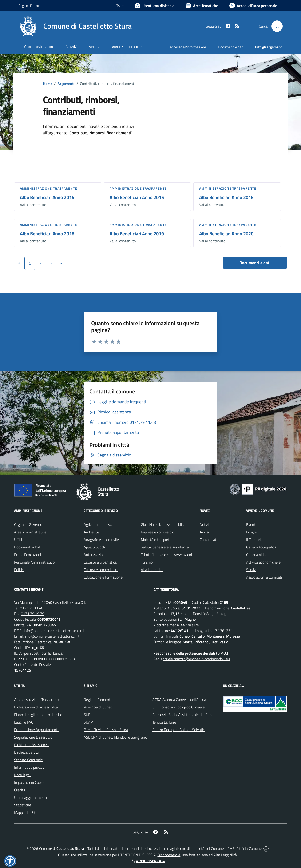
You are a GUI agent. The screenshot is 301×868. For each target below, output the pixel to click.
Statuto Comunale (28, 760)
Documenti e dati (255, 263)
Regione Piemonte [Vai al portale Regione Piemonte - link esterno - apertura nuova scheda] (31, 6)
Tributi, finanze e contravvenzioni (166, 555)
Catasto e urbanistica (100, 562)
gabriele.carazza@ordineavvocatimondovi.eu (195, 659)
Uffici (18, 540)
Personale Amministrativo (34, 562)
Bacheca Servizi (26, 752)
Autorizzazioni (95, 555)
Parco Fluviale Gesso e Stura (106, 730)
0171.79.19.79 (33, 614)
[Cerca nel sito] (277, 26)
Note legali (23, 775)
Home (48, 84)
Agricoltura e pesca (99, 524)
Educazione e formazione (103, 577)
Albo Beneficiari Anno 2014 (47, 197)
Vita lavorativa (152, 570)
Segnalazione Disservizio (33, 737)
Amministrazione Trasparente (37, 700)
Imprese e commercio (157, 532)
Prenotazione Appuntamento (37, 730)
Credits (20, 790)
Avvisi (204, 532)
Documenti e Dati (28, 547)
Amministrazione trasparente (49, 188)
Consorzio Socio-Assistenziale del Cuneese (186, 715)
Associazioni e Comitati (264, 577)
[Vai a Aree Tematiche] (202, 6)
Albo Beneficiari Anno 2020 (226, 234)
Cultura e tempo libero (101, 570)
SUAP (88, 722)
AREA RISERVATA (148, 861)
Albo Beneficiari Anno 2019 (137, 234)
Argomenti (66, 84)
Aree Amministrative (30, 532)
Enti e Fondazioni (28, 555)
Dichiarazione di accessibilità (36, 707)
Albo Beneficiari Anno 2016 (226, 197)
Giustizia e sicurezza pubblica (163, 524)
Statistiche (23, 805)
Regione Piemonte (98, 700)
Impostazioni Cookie (30, 782)
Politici (19, 570)
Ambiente (91, 532)
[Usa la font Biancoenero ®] (154, 6)
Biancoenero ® (169, 855)
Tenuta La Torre (164, 722)
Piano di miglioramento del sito (38, 715)
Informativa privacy (29, 767)
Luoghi (251, 532)
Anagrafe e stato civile (101, 540)
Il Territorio (254, 540)
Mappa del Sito (26, 812)
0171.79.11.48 (32, 608)
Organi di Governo (28, 524)
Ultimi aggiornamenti (30, 797)
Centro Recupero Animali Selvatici (179, 730)
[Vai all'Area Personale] (253, 6)
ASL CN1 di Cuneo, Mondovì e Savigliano (115, 737)
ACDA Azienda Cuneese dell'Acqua (179, 700)
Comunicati (208, 540)
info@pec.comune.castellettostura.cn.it (55, 631)
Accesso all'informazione (188, 47)
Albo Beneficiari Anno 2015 (137, 197)
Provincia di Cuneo (98, 707)
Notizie (205, 524)
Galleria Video (257, 555)
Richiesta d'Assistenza (31, 745)
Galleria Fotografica (261, 547)
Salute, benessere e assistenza (165, 547)
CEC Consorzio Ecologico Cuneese (178, 707)
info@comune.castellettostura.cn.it (52, 636)
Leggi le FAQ (24, 722)
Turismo (147, 562)
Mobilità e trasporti (156, 540)
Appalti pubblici (95, 547)
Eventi (251, 524)
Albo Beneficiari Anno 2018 (47, 234)
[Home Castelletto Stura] (75, 26)
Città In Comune (249, 848)
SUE (87, 715)
